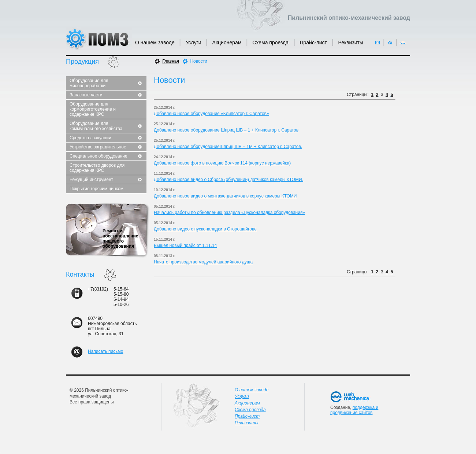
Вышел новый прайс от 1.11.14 (185, 246)
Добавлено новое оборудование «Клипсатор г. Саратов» (211, 114)
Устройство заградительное (98, 147)
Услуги (194, 43)
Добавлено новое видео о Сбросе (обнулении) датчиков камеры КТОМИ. (228, 180)
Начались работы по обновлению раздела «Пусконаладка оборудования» (229, 213)
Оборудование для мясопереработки (89, 83)
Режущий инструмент (91, 180)
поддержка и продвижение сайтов (354, 410)
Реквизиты (351, 43)
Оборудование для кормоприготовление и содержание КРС (93, 109)
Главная (171, 61)
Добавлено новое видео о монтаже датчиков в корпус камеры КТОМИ (225, 196)
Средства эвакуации (90, 138)
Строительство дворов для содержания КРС (97, 168)
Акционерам (227, 43)
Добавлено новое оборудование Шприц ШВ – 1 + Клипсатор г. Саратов (226, 130)
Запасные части (86, 95)
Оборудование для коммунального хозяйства (96, 126)
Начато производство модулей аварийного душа (203, 262)
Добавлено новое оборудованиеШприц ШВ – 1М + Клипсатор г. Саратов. (228, 147)
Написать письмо (105, 351)
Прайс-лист (314, 43)
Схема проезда (271, 43)
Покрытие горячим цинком (96, 189)
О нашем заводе (155, 43)
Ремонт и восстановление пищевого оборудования (120, 239)
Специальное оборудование (98, 156)
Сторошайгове (242, 229)
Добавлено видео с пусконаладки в (190, 229)
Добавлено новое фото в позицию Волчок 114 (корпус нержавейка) (222, 163)
